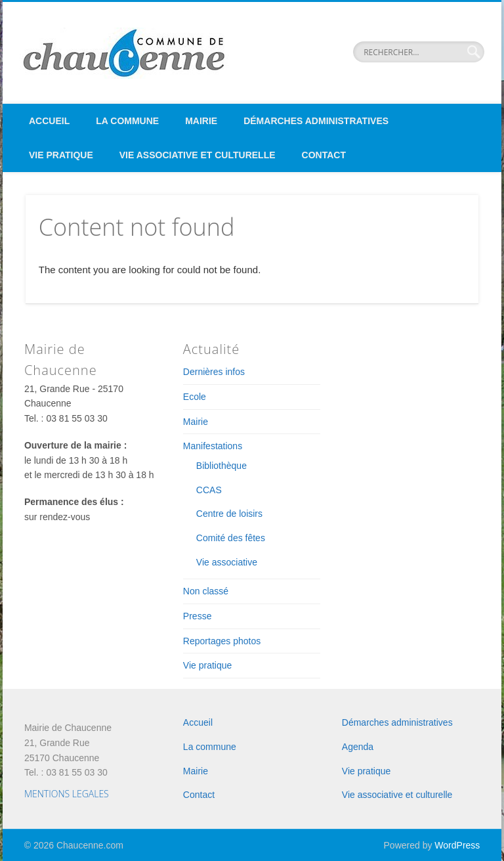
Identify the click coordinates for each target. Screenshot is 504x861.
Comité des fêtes (231, 538)
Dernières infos (214, 372)
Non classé (206, 591)
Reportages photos (222, 641)
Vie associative (227, 562)
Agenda (358, 747)
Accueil (49, 121)
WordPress (457, 845)
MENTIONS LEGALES (67, 794)
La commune (127, 121)
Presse (198, 616)
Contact (324, 155)
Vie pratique (61, 155)
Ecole (195, 397)
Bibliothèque (221, 466)
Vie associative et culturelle (198, 155)
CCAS (209, 490)
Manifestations (213, 446)
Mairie (201, 121)
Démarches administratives (316, 121)
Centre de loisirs (229, 514)
